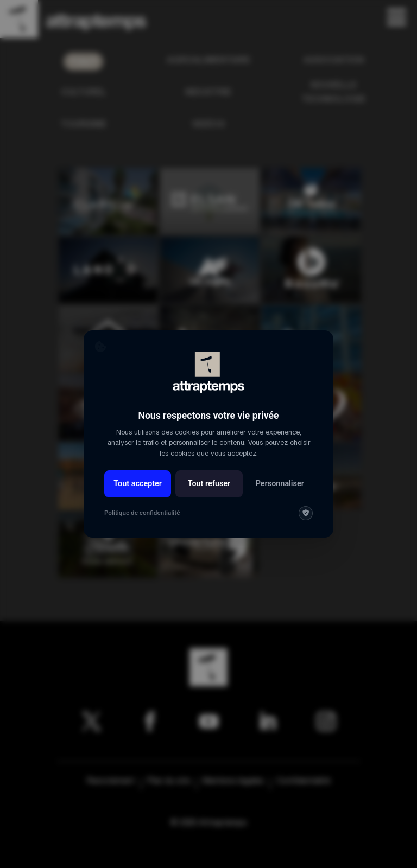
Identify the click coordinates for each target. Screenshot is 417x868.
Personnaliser (280, 484)
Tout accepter (138, 484)
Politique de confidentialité (142, 513)
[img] (306, 513)
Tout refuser (209, 484)
